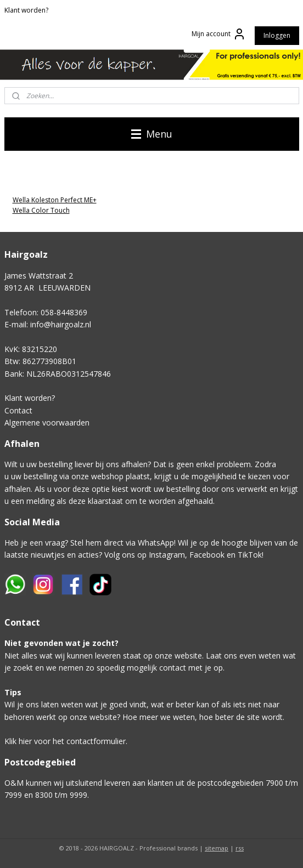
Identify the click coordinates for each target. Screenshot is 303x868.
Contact (18, 410)
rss (240, 848)
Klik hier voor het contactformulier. (66, 741)
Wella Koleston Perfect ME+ (55, 200)
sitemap (217, 848)
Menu (152, 134)
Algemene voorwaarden (47, 422)
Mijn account (219, 34)
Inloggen (277, 35)
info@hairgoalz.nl (61, 324)
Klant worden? (26, 10)
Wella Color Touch (41, 210)
